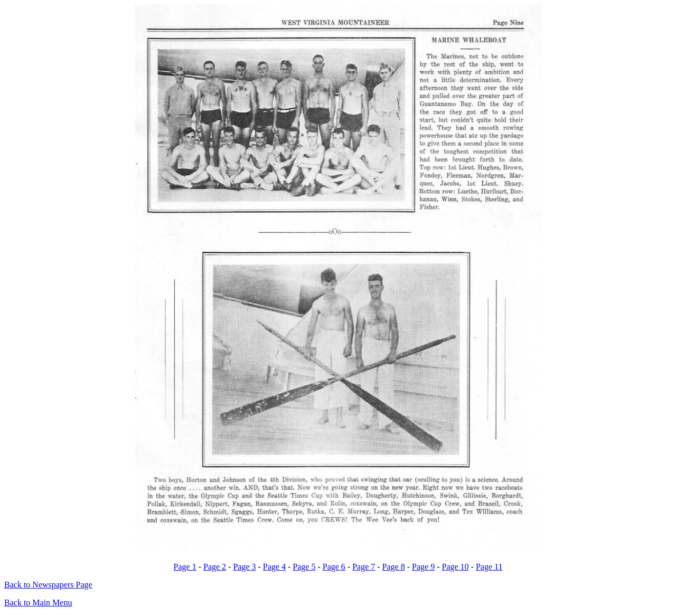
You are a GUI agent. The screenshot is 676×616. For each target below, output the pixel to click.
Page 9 (423, 567)
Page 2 (215, 567)
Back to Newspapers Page (48, 585)
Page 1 (185, 567)
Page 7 (364, 567)
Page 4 (274, 567)
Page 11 (489, 567)
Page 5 (304, 567)
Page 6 (334, 567)
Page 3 (244, 567)
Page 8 (394, 567)
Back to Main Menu (38, 603)
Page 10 (455, 567)
